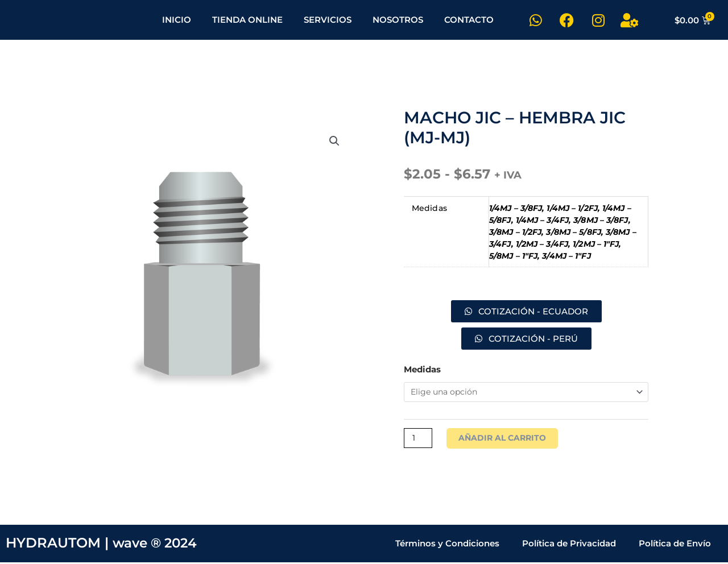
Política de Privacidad (569, 545)
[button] (334, 143)
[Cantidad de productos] (419, 439)
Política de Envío (675, 545)
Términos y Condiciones (447, 545)
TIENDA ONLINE (247, 20)
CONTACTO (469, 20)
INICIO (177, 20)
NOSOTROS (398, 20)
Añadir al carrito (506, 439)
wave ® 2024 (158, 545)
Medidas (422, 369)
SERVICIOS (328, 20)
